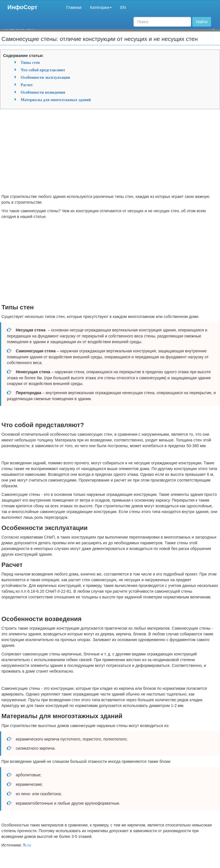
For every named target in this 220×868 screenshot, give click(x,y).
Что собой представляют (43, 70)
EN (123, 7)
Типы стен (30, 62)
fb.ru (27, 845)
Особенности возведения (43, 92)
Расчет (27, 85)
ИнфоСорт (22, 7)
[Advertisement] (110, 154)
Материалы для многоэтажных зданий (56, 100)
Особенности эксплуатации (45, 77)
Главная (74, 7)
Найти (202, 22)
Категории (101, 7)
